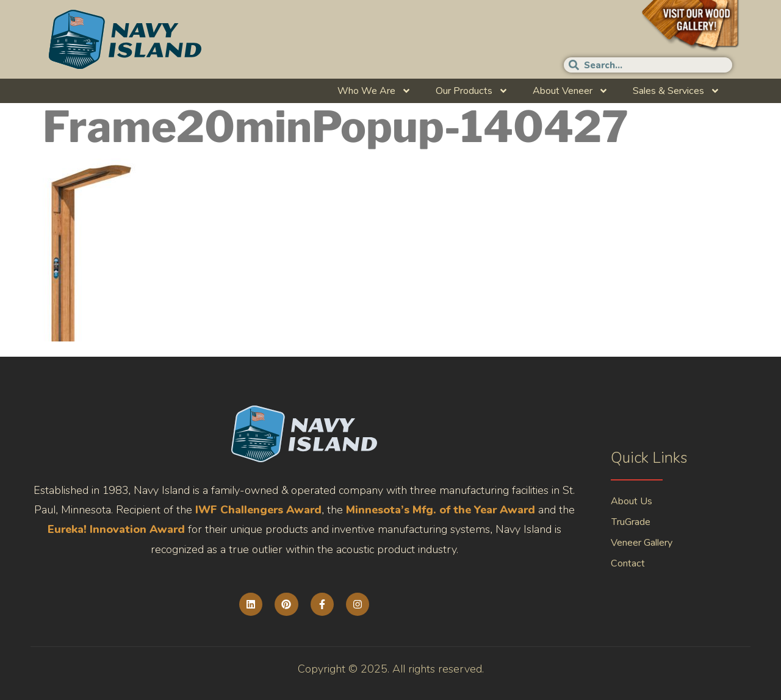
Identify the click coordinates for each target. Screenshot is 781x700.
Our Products (472, 91)
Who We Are (374, 91)
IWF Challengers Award (258, 510)
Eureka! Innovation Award (116, 529)
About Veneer (570, 91)
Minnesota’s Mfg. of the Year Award (441, 510)
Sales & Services (676, 91)
